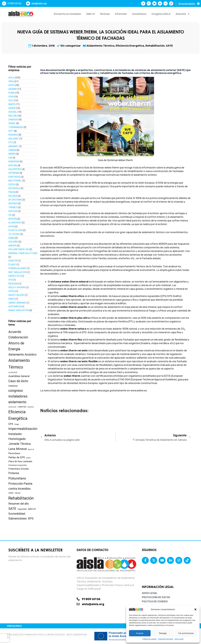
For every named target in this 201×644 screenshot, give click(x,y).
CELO (11, 100)
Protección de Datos (166, 639)
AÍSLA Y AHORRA (17, 287)
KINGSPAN (14, 162)
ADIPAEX (13, 203)
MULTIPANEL (15, 181)
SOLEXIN (13, 196)
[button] (195, 609)
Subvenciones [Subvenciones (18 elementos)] (18, 518)
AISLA (11, 78)
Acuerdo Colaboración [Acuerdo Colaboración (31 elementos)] (18, 335)
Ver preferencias (186, 633)
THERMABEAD (16, 127)
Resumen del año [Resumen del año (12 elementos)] (19, 504)
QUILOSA (13, 211)
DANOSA (13, 120)
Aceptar (140, 633)
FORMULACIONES (17, 268)
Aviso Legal (179, 639)
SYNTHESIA (14, 177)
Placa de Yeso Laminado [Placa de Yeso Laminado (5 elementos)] (20, 461)
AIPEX (12, 85)
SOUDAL (13, 112)
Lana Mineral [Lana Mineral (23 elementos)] (18, 449)
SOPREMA (14, 173)
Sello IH (91, 14)
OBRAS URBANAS (17, 303)
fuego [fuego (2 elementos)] (17, 424)
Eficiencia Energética (130, 46)
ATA (10, 280)
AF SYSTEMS (15, 200)
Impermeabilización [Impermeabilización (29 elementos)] (23, 429)
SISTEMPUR (15, 307)
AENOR (12, 108)
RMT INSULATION (18, 272)
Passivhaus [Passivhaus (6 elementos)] (14, 453)
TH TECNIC (14, 234)
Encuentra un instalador (67, 14)
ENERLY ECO (15, 276)
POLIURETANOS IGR (19, 249)
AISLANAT (14, 139)
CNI (10, 158)
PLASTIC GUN (15, 230)
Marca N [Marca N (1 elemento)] (31, 449)
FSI (10, 215)
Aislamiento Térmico (100, 46)
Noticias (105, 14)
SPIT (11, 131)
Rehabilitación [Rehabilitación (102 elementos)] (21, 498)
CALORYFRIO (15, 169)
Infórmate (121, 14)
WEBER (12, 154)
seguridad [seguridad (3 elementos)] (22, 509)
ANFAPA (12, 246)
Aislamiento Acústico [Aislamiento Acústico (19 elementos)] (22, 354)
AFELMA (13, 165)
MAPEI (12, 104)
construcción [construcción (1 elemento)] (12, 407)
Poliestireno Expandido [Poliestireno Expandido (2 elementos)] (18, 465)
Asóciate (183, 14)
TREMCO (13, 207)
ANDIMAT (13, 146)
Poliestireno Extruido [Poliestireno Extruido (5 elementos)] (19, 469)
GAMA (11, 238)
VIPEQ (12, 291)
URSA (11, 81)
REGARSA (13, 135)
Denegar (163, 633)
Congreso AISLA (161, 14)
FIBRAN (12, 150)
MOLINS (13, 116)
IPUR (11, 97)
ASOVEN (13, 219)
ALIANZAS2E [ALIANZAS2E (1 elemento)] (13, 372)
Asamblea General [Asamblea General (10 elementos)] (19, 376)
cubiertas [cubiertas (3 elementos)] (22, 407)
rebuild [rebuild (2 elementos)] (18, 493)
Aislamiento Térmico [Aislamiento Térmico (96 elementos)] (19, 364)
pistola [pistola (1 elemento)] (28, 458)
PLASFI (12, 265)
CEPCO (12, 185)
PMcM (12, 192)
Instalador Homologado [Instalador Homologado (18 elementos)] (17, 436)
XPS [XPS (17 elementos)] (31, 518)
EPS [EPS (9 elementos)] (11, 424)
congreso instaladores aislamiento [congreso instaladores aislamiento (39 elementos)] (18, 396)
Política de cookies (150, 639)
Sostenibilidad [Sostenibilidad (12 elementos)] (17, 514)
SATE (169, 46)
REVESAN (13, 284)
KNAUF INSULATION (19, 310)
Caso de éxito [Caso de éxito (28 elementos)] (18, 381)
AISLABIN (13, 242)
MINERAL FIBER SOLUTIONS (23, 253)
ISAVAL (12, 123)
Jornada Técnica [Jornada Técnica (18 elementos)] (20, 444)
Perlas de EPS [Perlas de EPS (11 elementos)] (17, 457)
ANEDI (12, 299)
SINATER (13, 261)
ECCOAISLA (14, 188)
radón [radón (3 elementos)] (11, 493)
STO (11, 142)
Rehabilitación (155, 46)
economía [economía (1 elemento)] (31, 407)
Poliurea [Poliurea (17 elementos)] (14, 473)
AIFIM (11, 226)
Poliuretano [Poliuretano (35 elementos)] (17, 478)
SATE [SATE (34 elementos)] (12, 509)
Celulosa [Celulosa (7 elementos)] (13, 386)
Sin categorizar (71, 46)
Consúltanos (139, 14)
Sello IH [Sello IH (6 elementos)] (32, 509)
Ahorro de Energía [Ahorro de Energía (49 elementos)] (16, 346)
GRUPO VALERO (16, 295)
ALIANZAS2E (15, 223)
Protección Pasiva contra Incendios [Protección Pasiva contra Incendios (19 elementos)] (20, 486)
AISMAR (12, 89)
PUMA (12, 93)
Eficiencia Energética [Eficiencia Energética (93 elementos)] (18, 415)
